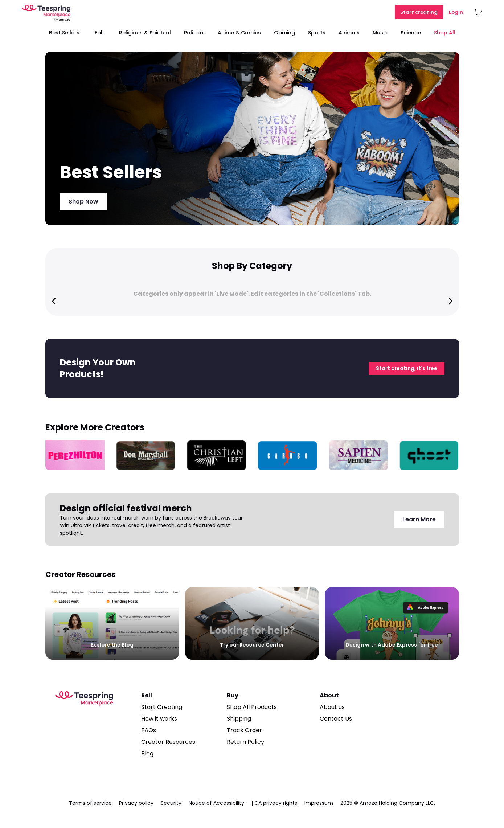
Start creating (419, 12)
